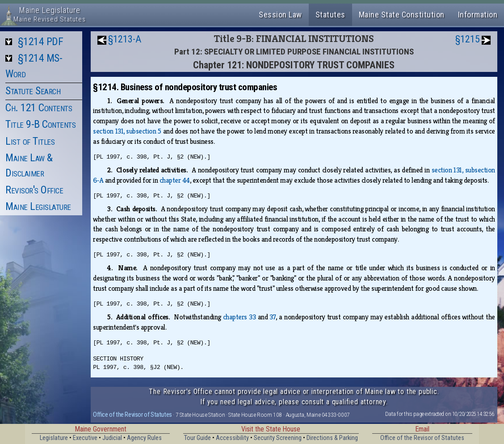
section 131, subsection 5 (127, 131)
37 (273, 317)
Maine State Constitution (402, 15)
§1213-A (125, 39)
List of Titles (30, 141)
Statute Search (33, 91)
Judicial (112, 438)
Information (478, 15)
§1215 (468, 39)
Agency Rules (144, 438)
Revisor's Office (34, 190)
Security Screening (278, 438)
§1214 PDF (41, 42)
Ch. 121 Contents (39, 108)
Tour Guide (197, 438)
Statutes (330, 15)
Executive (85, 438)
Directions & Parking (332, 438)
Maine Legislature (38, 206)
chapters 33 (239, 317)
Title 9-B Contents (40, 124)
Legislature (54, 438)
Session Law (280, 15)
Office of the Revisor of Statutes (132, 415)
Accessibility (232, 438)
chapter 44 (175, 180)
